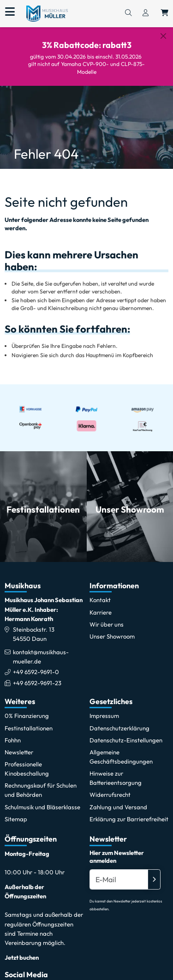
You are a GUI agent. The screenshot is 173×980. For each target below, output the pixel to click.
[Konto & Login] (146, 13)
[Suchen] (128, 13)
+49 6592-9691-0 (36, 664)
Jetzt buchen (22, 950)
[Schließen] (163, 36)
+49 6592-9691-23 (37, 675)
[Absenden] (154, 872)
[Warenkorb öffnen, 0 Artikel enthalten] (165, 13)
